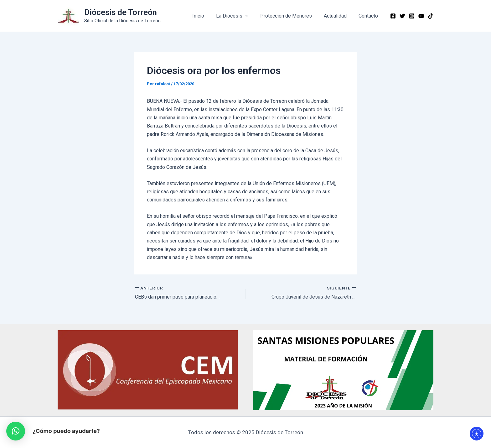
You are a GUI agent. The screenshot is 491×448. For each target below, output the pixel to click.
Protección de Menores (291, 16)
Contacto (369, 16)
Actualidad (338, 16)
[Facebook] (393, 16)
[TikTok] (431, 16)
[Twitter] (402, 16)
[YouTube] (421, 16)
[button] (16, 431)
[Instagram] (412, 16)
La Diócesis (239, 16)
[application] (252, 16)
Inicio (206, 16)
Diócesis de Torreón (121, 12)
